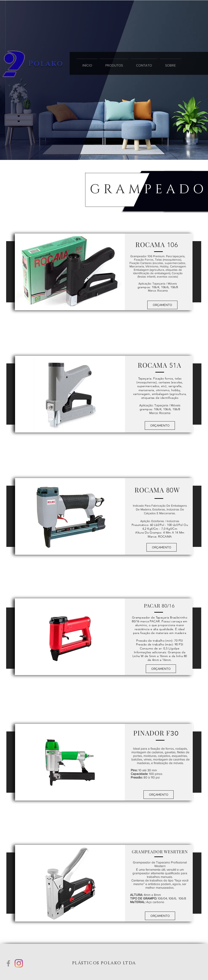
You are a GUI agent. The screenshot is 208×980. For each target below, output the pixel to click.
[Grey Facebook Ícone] (8, 963)
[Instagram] (19, 963)
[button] (162, 305)
